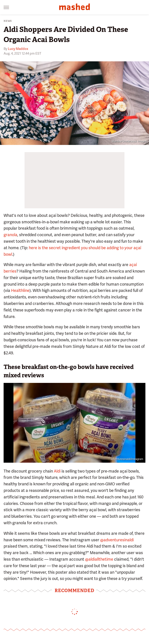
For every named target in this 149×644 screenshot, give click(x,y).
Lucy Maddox (18, 49)
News (8, 21)
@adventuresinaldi (117, 540)
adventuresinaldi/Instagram (127, 459)
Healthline (20, 290)
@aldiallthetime (99, 559)
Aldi (57, 471)
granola (10, 235)
